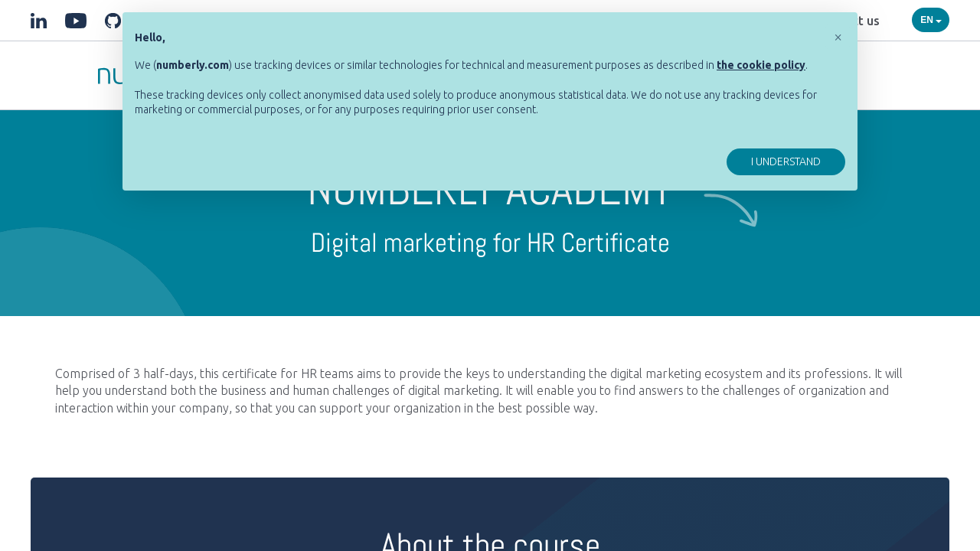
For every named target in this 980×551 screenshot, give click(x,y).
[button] (838, 37)
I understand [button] (786, 161)
